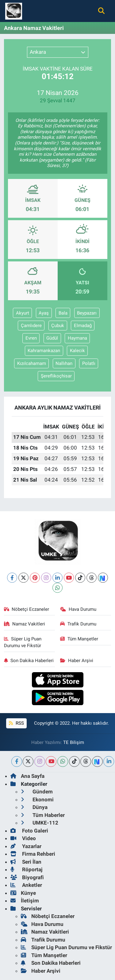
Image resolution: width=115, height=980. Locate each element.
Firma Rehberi (33, 854)
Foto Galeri (29, 831)
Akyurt (23, 313)
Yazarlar (26, 846)
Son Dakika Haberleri (29, 661)
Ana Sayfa (27, 776)
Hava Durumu (78, 609)
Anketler (26, 885)
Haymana (77, 338)
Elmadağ (83, 326)
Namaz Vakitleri (25, 624)
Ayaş (44, 313)
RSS (16, 723)
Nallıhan (64, 363)
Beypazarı (87, 313)
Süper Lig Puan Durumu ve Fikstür (23, 642)
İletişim (25, 901)
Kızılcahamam (32, 363)
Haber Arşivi (77, 661)
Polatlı (89, 363)
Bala (63, 313)
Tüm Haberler (43, 815)
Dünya (34, 807)
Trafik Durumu (78, 624)
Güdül (52, 338)
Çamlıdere (31, 326)
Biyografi (27, 877)
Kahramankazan (44, 351)
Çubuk (58, 326)
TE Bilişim (74, 742)
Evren (31, 338)
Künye (23, 893)
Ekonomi (37, 800)
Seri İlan (26, 862)
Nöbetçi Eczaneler (27, 609)
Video (23, 838)
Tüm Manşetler (79, 639)
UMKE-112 (40, 823)
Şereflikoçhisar (56, 376)
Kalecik (77, 351)
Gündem (37, 792)
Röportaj (26, 869)
